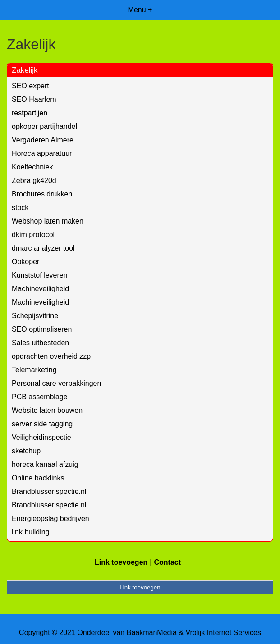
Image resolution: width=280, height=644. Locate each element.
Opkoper (25, 262)
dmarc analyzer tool (43, 248)
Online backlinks (38, 478)
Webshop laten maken (48, 221)
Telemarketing (34, 370)
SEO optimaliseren (42, 329)
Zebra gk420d (34, 180)
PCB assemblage (40, 397)
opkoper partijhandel (44, 126)
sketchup (26, 451)
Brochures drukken (42, 194)
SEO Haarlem (34, 99)
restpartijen (30, 113)
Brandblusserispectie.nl (49, 491)
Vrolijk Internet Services (223, 633)
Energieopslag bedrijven (50, 518)
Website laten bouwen (47, 410)
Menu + (140, 10)
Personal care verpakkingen (56, 383)
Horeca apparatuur (42, 153)
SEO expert (30, 86)
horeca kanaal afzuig (45, 464)
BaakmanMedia (152, 633)
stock (20, 208)
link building (31, 532)
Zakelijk (25, 70)
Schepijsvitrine (35, 316)
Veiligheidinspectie (41, 437)
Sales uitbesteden (40, 343)
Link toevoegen (121, 562)
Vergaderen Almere (43, 140)
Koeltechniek (32, 167)
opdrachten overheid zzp (51, 356)
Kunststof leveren (40, 275)
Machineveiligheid (40, 289)
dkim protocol (33, 235)
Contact (167, 562)
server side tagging (42, 424)
